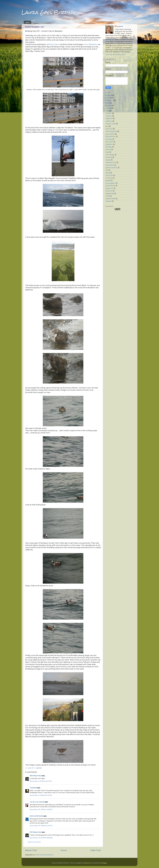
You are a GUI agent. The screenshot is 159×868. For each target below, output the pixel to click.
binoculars (109, 142)
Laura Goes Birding (48, 12)
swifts (108, 196)
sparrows (109, 129)
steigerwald (110, 193)
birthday (109, 147)
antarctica (109, 100)
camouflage (110, 155)
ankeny (108, 108)
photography (110, 183)
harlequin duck (111, 162)
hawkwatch (110, 165)
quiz (107, 126)
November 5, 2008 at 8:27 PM (41, 781)
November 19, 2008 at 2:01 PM (41, 826)
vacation (109, 201)
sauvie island (110, 134)
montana (109, 178)
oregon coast (110, 124)
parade (108, 180)
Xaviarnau (87, 863)
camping (109, 157)
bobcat (108, 150)
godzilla (108, 106)
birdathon (109, 144)
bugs (107, 152)
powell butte (110, 186)
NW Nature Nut (36, 776)
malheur (109, 116)
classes (108, 160)
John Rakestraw (91, 44)
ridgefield (109, 118)
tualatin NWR (110, 199)
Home (28, 22)
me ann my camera (37, 802)
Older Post (96, 850)
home (108, 98)
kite (107, 170)
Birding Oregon (53, 44)
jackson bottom (111, 168)
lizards (108, 173)
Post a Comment (34, 842)
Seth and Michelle (36, 816)
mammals (109, 175)
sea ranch (109, 191)
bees (107, 111)
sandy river (109, 188)
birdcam (109, 113)
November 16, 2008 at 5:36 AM (41, 810)
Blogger (104, 863)
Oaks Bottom (111, 137)
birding (108, 95)
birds (107, 103)
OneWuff (33, 788)
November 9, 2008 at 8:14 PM (41, 795)
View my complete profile (115, 55)
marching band (111, 131)
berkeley (109, 139)
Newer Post (31, 850)
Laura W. (120, 26)
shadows (109, 121)
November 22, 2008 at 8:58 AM (41, 838)
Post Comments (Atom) (44, 855)
